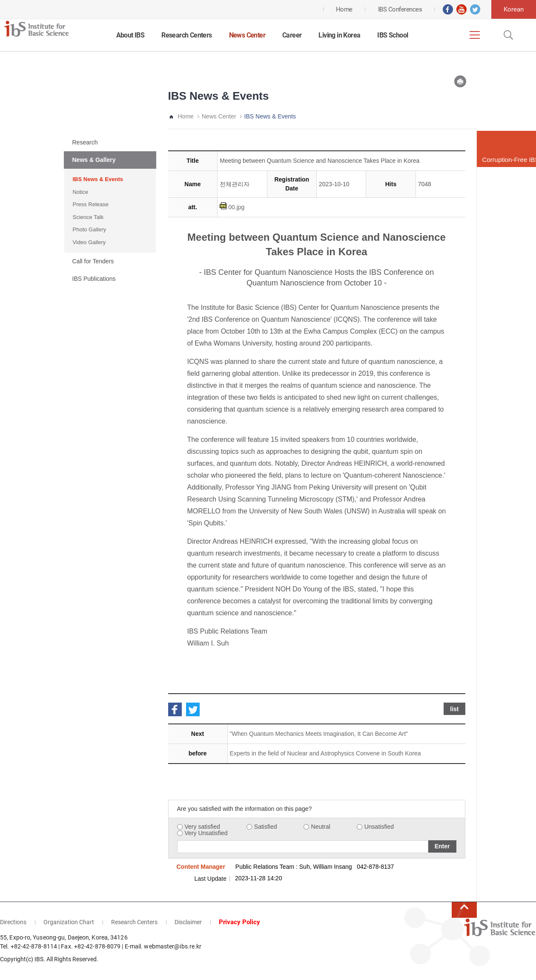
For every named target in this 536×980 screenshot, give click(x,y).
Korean (514, 9)
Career (292, 35)
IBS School (393, 35)
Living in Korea (339, 35)
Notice (81, 192)
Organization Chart (69, 922)
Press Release (91, 204)
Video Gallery (89, 242)
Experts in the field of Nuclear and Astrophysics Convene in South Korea (325, 753)
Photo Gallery (90, 229)
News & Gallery (94, 160)
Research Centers (186, 35)
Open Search (507, 35)
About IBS (130, 35)
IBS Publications (94, 279)
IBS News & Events (98, 179)
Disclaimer (188, 922)
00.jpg (236, 207)
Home (186, 116)
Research (85, 142)
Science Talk (88, 217)
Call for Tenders (93, 261)
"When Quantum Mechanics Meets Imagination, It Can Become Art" (319, 734)
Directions (13, 922)
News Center (247, 35)
